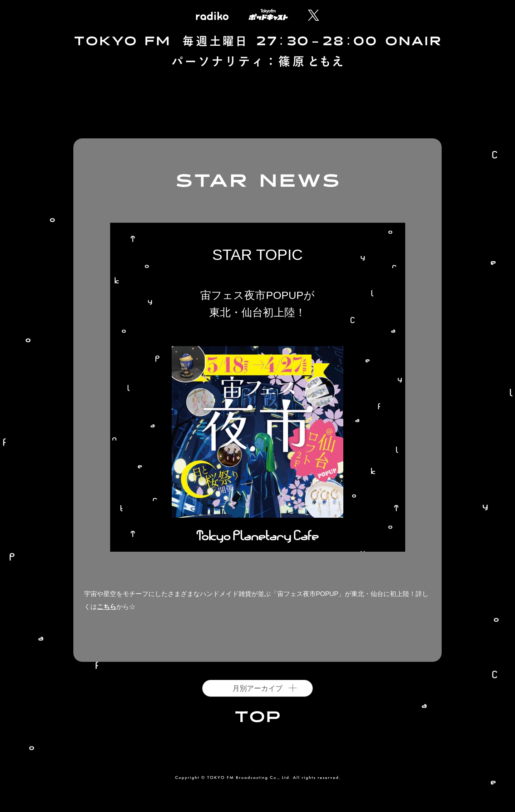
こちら (107, 607)
